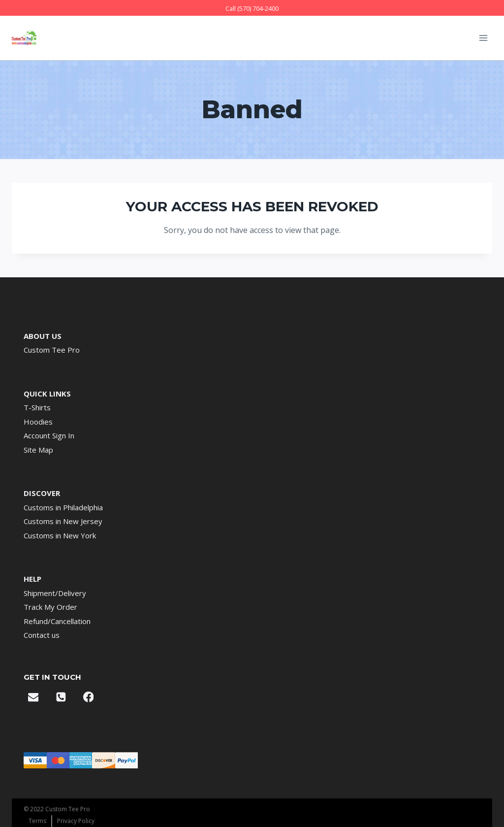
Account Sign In (49, 435)
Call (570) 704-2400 (252, 8)
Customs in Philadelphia (63, 507)
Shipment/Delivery (55, 593)
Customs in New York (60, 535)
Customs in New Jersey (63, 521)
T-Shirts (37, 407)
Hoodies (38, 422)
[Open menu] (483, 38)
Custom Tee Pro (52, 350)
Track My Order (50, 607)
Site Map (38, 450)
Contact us (42, 635)
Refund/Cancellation (57, 621)
